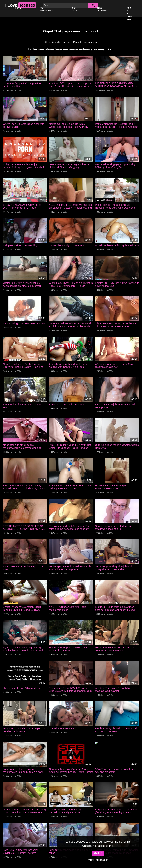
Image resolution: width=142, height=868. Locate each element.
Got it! (98, 853)
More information (98, 860)
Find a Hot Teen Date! (129, 14)
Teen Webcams (102, 9)
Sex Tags (75, 9)
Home (18, 8)
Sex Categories (47, 9)
